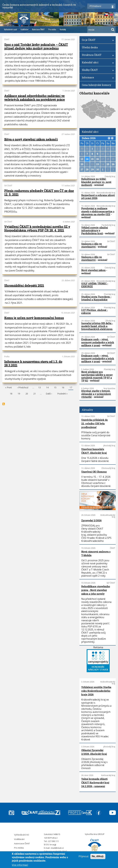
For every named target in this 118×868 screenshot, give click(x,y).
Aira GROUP (99, 834)
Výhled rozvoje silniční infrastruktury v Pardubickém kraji (95, 230)
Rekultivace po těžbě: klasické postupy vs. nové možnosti (96, 182)
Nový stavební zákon (93, 270)
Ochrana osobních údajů (55, 851)
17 (71, 388)
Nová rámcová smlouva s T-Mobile (96, 553)
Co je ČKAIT (97, 41)
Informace (97, 78)
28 (87, 169)
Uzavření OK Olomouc (94, 472)
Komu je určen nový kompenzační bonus (34, 318)
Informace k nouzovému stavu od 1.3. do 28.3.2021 (33, 363)
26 (113, 164)
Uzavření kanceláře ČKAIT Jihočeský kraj (94, 451)
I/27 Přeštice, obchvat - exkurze (95, 311)
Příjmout (84, 857)
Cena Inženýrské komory (96, 85)
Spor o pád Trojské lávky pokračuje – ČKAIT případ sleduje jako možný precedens (36, 46)
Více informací (20, 865)
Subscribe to (4, 404)
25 (108, 164)
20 (27, 394)
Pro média (52, 29)
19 (19, 394)
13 (39, 388)
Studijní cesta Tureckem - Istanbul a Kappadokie (96, 298)
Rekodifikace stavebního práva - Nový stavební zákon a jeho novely (96, 590)
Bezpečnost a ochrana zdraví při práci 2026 (98, 197)
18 (11, 394)
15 (55, 388)
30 (98, 169)
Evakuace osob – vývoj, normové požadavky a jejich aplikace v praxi (98, 342)
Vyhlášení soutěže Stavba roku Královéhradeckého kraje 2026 (96, 691)
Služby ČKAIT (97, 71)
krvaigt (53, 845)
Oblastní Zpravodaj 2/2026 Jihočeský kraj (94, 752)
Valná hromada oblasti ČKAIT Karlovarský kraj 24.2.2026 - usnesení (95, 783)
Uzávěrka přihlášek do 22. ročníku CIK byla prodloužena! (94, 423)
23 (98, 164)
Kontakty (63, 29)
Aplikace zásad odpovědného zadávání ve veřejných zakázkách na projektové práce (35, 98)
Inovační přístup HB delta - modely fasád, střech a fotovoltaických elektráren (97, 326)
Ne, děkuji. (98, 857)
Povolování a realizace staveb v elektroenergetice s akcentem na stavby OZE (98, 211)
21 (35, 394)
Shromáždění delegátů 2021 (24, 285)
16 (63, 388)
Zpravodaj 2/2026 (91, 520)
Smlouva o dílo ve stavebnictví (92, 245)
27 (82, 169)
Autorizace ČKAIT (38, 29)
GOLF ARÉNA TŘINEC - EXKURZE (95, 285)
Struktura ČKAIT (97, 56)
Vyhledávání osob (10, 29)
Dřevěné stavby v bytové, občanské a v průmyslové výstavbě (96, 394)
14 (47, 388)
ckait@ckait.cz (57, 848)
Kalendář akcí (97, 63)
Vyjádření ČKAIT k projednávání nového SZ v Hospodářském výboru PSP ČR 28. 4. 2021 (37, 228)
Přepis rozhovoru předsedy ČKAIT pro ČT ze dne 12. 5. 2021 (39, 192)
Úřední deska (90, 47)
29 (92, 169)
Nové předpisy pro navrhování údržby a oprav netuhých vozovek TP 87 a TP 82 (97, 376)
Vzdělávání (25, 29)
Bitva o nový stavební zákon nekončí (31, 139)
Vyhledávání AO (22, 835)
